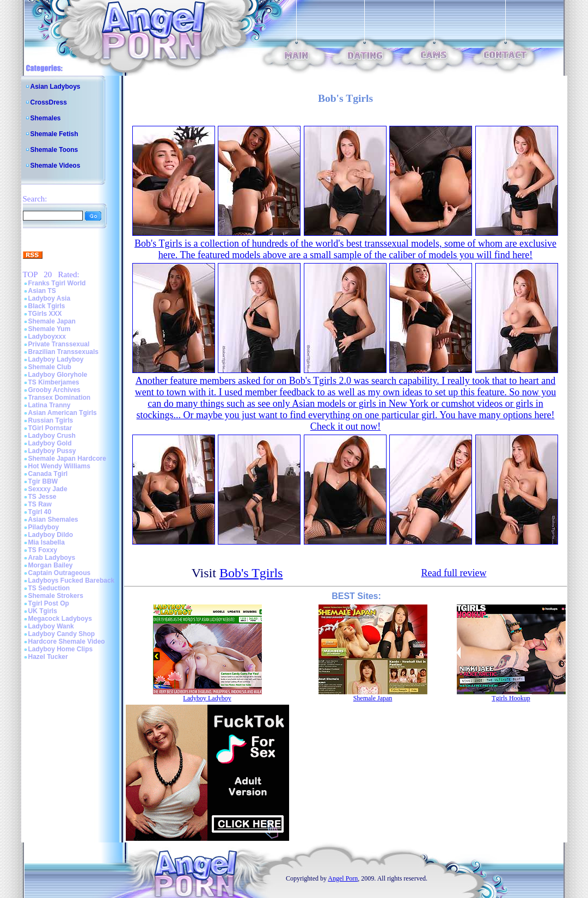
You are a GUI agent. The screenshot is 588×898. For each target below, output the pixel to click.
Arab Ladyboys (52, 558)
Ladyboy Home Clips (61, 649)
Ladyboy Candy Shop (62, 634)
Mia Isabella (47, 542)
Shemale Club (50, 367)
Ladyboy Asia (50, 298)
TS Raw (40, 504)
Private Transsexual (59, 344)
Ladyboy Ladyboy (56, 359)
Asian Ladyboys (56, 87)
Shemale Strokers (56, 596)
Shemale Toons (54, 150)
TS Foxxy (43, 550)
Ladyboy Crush (52, 436)
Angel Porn (343, 878)
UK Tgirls (43, 611)
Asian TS (42, 291)
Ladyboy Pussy (52, 451)
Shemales (46, 118)
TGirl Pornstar (50, 428)
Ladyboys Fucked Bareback (72, 581)
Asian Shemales (53, 520)
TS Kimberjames (54, 382)
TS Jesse (42, 497)
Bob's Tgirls (251, 573)
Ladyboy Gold (50, 443)
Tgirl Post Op (49, 603)
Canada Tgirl (48, 474)
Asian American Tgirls (63, 413)
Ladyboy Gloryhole (58, 375)
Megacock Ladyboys (60, 619)
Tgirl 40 (40, 512)
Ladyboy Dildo (51, 535)
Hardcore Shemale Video (67, 642)
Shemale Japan (52, 321)
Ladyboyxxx (47, 337)
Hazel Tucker (48, 657)
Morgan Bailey (51, 565)
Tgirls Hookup (511, 698)
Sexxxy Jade (48, 489)
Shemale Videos (56, 166)
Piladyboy (44, 527)
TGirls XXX (45, 314)
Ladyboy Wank (51, 626)
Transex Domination (60, 398)
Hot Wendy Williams (59, 466)
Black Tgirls (47, 306)
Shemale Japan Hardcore (67, 459)
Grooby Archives (54, 390)
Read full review (454, 573)
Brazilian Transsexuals (63, 352)
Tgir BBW (43, 481)
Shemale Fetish (54, 134)
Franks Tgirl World (57, 283)
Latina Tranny (50, 405)
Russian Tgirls (51, 420)
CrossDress (49, 102)
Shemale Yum (50, 329)
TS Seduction (49, 588)
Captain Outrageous (60, 573)
